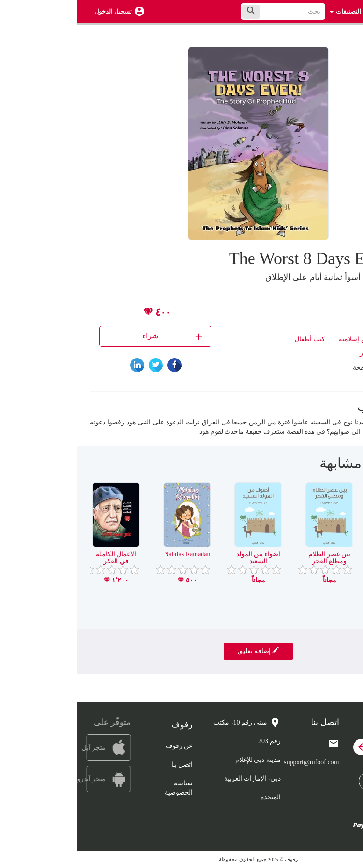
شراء (97, 336)
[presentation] (343, 467)
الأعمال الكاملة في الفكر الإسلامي (40, 561)
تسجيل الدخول (36, 11)
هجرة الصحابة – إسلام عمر (324, 558)
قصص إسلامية (282, 339)
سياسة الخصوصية (102, 788)
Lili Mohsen (302, 311)
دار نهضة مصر (302, 353)
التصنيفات (269, 11)
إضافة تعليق (181, 651)
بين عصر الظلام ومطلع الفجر (253, 558)
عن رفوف (103, 746)
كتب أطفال (233, 339)
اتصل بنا (105, 764)
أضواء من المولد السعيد (181, 558)
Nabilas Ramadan (110, 554)
